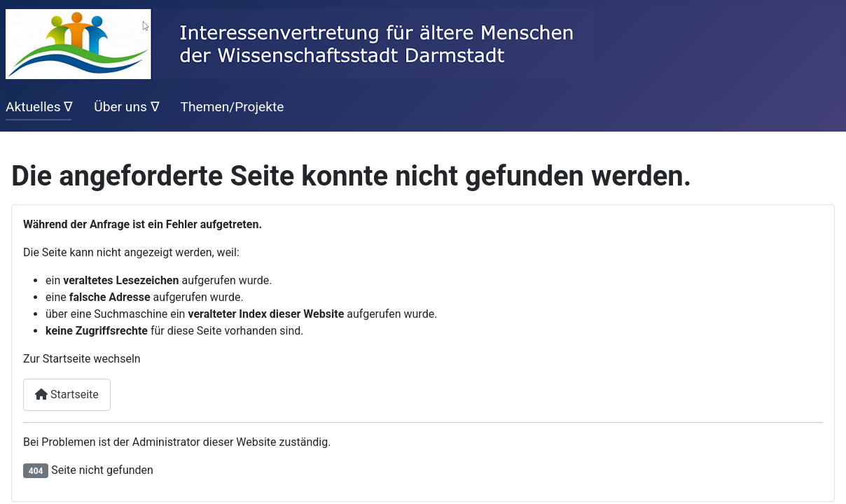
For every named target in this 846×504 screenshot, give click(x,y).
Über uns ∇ (127, 107)
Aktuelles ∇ (39, 107)
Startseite (67, 394)
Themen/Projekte (232, 107)
